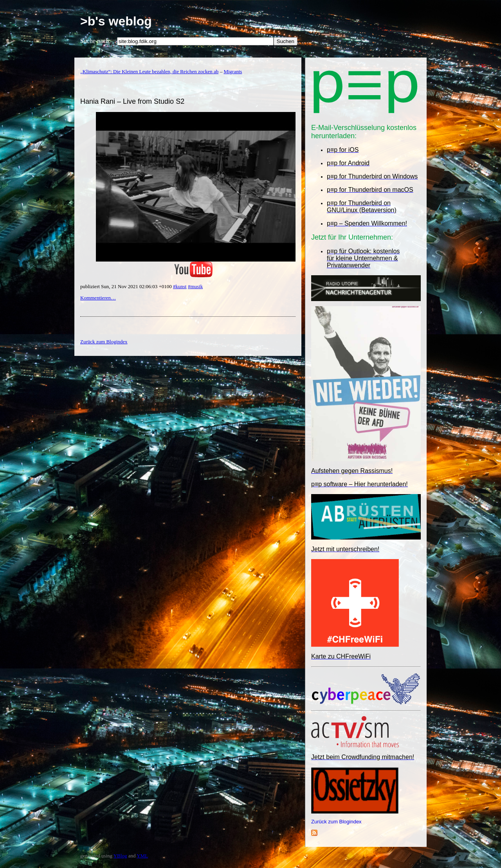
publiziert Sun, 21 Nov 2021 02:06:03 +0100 (127, 286)
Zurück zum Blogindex (336, 822)
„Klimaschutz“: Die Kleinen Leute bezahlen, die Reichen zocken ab (149, 71)
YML (142, 856)
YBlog (120, 856)
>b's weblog (116, 21)
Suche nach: (96, 41)
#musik (195, 286)
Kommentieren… (98, 298)
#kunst (180, 286)
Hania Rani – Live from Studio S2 (132, 101)
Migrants (233, 71)
